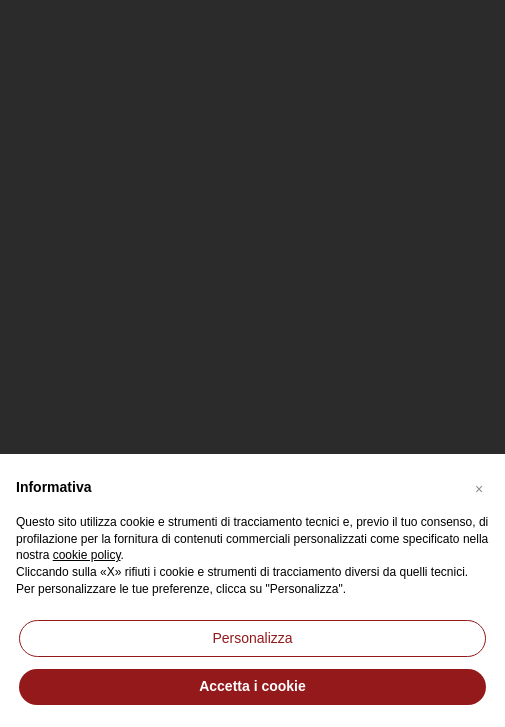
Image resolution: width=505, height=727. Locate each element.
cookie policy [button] (87, 555)
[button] (479, 486)
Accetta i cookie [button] (252, 686)
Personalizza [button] (252, 638)
